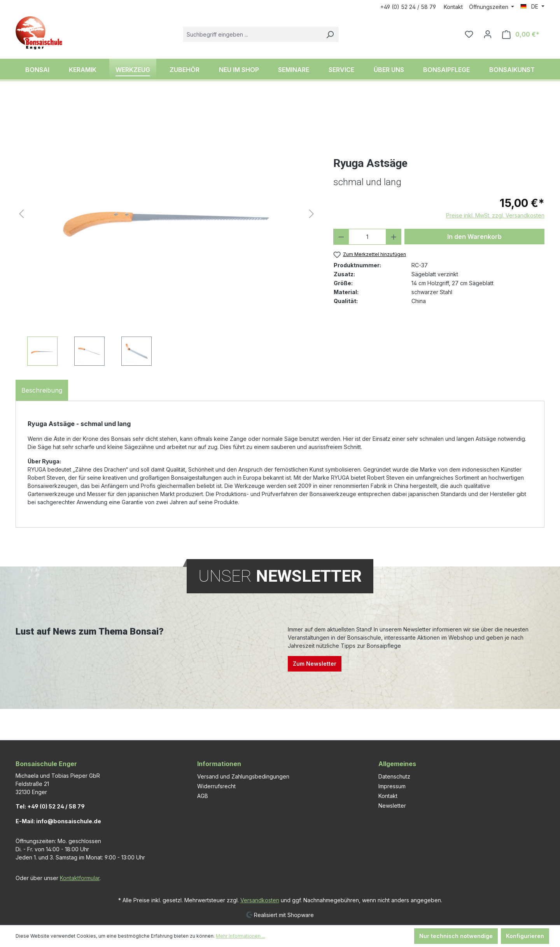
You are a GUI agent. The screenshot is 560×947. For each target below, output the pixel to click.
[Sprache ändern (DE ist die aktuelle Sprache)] (532, 7)
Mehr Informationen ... (241, 936)
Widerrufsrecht (216, 786)
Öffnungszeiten (489, 7)
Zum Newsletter (315, 664)
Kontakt (453, 7)
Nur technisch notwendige (456, 936)
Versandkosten (260, 900)
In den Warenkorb (474, 237)
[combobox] (252, 34)
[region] (167, 231)
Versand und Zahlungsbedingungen (243, 776)
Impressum (392, 786)
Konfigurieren (525, 936)
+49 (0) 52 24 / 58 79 (408, 7)
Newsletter (392, 806)
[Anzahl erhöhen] (394, 237)
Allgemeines (397, 764)
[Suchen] (330, 34)
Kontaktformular (80, 878)
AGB (203, 796)
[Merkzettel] (469, 34)
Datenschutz (394, 776)
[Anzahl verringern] (341, 237)
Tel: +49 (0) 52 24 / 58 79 (50, 806)
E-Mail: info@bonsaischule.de (58, 821)
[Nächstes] (311, 214)
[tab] (42, 390)
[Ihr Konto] (488, 34)
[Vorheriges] (21, 214)
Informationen (219, 764)
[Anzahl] (367, 237)
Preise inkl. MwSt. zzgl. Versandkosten (495, 215)
